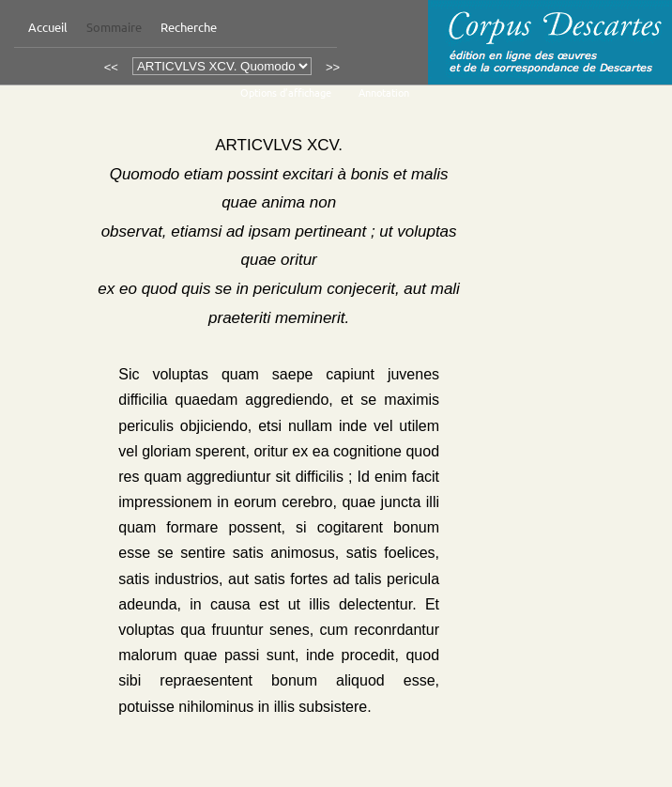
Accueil (48, 27)
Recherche (189, 27)
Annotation (384, 92)
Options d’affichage (286, 92)
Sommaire (114, 27)
